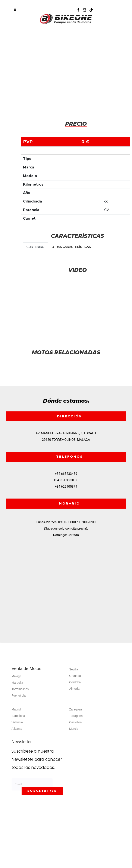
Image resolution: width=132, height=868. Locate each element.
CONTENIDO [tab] (35, 247)
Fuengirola (19, 695)
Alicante (17, 729)
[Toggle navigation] (15, 10)
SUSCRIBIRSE (42, 791)
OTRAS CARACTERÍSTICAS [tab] (71, 247)
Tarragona (76, 716)
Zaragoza (76, 709)
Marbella (17, 683)
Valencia (17, 722)
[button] (93, 8)
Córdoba (75, 682)
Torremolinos (20, 689)
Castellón (75, 722)
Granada (75, 676)
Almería (74, 689)
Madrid (16, 709)
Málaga (16, 676)
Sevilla (74, 669)
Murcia (74, 729)
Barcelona (18, 716)
